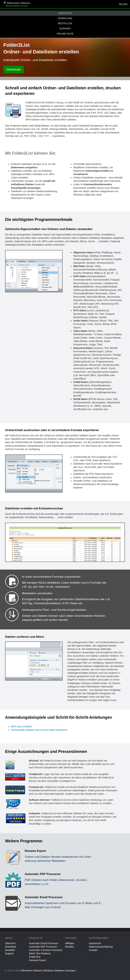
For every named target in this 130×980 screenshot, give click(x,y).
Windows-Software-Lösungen (59, 971)
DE (121, 4)
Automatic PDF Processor (43, 947)
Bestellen (65, 23)
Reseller (69, 947)
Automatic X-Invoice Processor (46, 950)
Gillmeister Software (17, 5)
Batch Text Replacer (40, 953)
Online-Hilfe (65, 34)
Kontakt (93, 950)
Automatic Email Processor (44, 943)
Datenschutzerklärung (101, 947)
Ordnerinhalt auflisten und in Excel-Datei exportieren (39, 730)
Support (65, 29)
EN (126, 4)
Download (65, 18)
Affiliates (70, 943)
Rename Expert (38, 960)
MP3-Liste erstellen (21, 727)
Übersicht (65, 13)
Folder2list (35, 957)
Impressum (95, 943)
